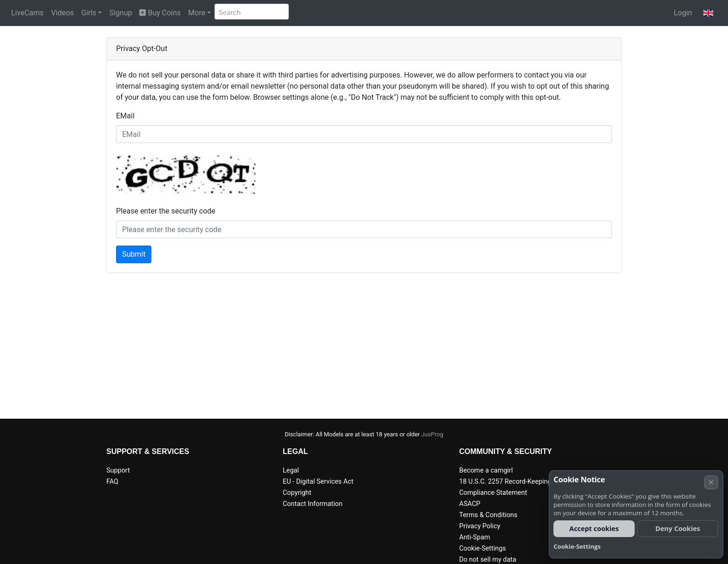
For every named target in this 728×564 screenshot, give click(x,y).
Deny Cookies (678, 528)
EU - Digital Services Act (318, 482)
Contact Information (313, 504)
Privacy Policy (480, 526)
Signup (120, 13)
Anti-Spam (475, 537)
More (197, 13)
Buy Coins (160, 13)
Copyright (297, 493)
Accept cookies (594, 528)
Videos (62, 13)
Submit (134, 254)
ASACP (470, 504)
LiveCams (27, 13)
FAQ (112, 482)
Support (118, 470)
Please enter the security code (166, 211)
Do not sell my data (488, 560)
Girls (89, 13)
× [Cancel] (711, 482)
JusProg (432, 434)
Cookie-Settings (483, 548)
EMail (125, 116)
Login (683, 13)
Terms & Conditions (488, 515)
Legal (291, 470)
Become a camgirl (486, 470)
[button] (708, 13)
